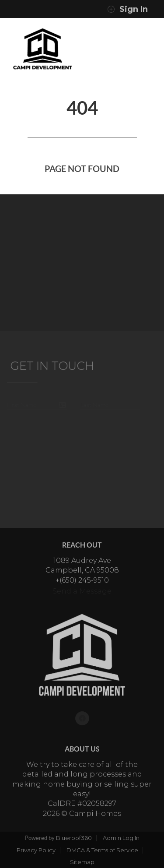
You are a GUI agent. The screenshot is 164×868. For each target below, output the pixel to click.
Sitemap (82, 862)
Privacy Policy (36, 850)
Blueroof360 (74, 838)
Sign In (127, 9)
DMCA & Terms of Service (102, 850)
